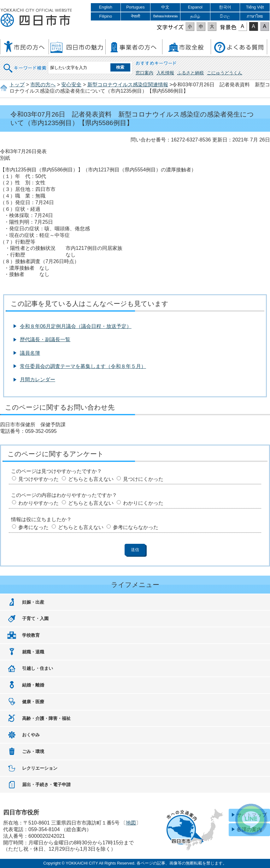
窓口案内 (144, 73)
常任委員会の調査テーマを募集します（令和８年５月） (83, 366)
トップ (17, 85)
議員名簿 (30, 353)
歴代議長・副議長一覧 (45, 339)
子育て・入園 (35, 618)
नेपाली (135, 16)
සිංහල (225, 16)
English (106, 7)
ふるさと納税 (191, 73)
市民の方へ (43, 85)
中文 (165, 7)
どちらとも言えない (91, 479)
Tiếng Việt (255, 7)
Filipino (106, 16)
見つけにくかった (143, 479)
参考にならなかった (136, 527)
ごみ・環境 (33, 751)
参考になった (33, 527)
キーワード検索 (25, 64)
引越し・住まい (38, 668)
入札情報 (165, 73)
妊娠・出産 (33, 602)
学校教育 (31, 635)
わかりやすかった (38, 503)
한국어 (225, 7)
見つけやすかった (38, 479)
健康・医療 (33, 702)
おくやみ (31, 735)
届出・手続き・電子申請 (46, 785)
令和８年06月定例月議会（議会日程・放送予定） (76, 326)
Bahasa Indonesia (165, 16)
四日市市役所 (36, 18)
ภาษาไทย (255, 16)
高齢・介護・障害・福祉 (46, 718)
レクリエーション (40, 768)
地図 (131, 823)
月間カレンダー (38, 379)
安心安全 (71, 85)
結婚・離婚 (33, 685)
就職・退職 (33, 652)
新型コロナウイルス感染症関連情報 (128, 85)
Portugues (135, 7)
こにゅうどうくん (225, 73)
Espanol (195, 7)
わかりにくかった (143, 503)
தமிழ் (195, 16)
